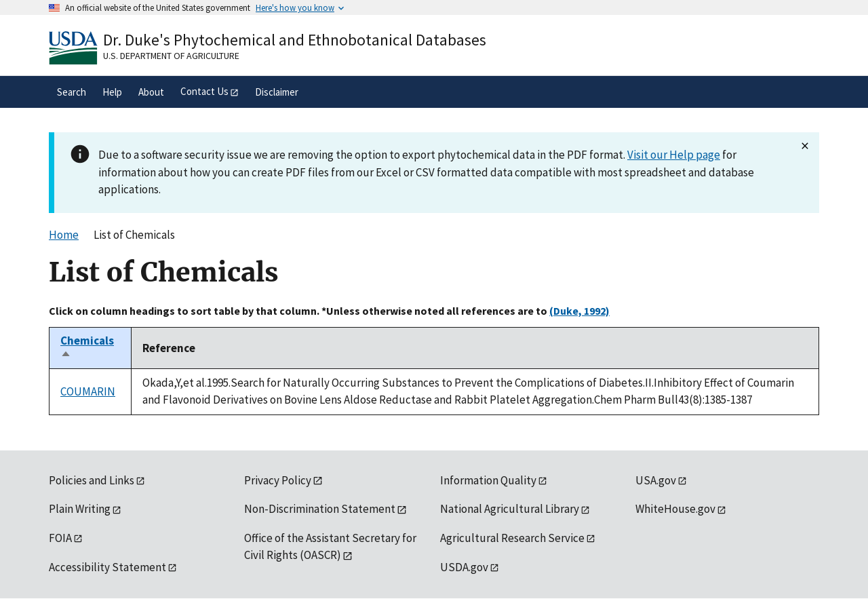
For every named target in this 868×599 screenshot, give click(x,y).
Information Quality (488, 480)
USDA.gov (464, 567)
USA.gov (656, 480)
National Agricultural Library (510, 509)
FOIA (60, 538)
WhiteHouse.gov (675, 509)
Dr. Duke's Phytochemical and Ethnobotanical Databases (295, 40)
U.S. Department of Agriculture (171, 56)
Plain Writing (80, 509)
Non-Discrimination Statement (320, 509)
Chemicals (87, 348)
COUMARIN (88, 391)
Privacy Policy (278, 480)
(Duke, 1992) (579, 311)
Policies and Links (92, 480)
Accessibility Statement (107, 567)
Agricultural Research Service (512, 538)
